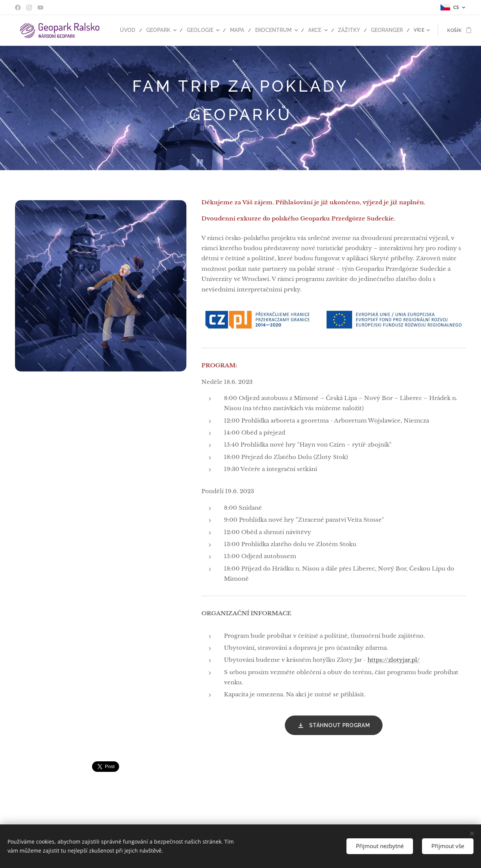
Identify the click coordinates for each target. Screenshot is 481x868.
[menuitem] (134, 30)
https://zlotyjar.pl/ (394, 660)
